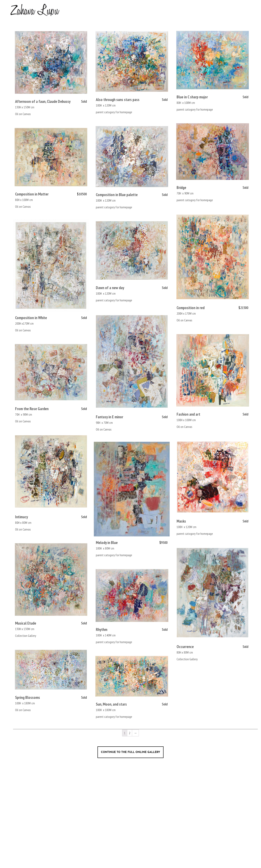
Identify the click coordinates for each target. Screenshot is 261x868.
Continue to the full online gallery (130, 752)
